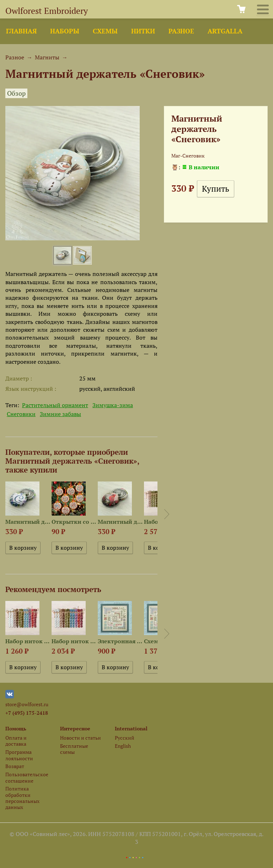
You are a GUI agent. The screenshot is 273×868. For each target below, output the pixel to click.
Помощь (16, 728)
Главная (21, 31)
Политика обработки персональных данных (22, 798)
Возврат (15, 766)
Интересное (75, 728)
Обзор (16, 93)
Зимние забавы (60, 414)
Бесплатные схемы (74, 749)
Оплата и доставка (16, 741)
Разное (181, 31)
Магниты (47, 57)
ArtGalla (225, 31)
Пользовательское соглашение (27, 777)
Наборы (65, 31)
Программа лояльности (19, 755)
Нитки (143, 31)
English (123, 746)
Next (167, 514)
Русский (125, 738)
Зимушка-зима (113, 405)
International (131, 728)
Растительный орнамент (55, 405)
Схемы (105, 31)
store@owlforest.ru (27, 704)
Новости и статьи (81, 738)
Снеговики (21, 414)
